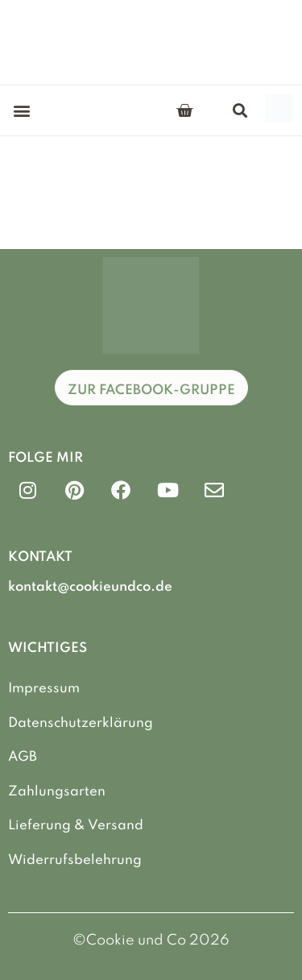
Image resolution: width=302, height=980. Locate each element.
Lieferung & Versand (76, 826)
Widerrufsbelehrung (75, 860)
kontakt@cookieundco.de (90, 587)
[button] (21, 111)
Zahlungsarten (57, 792)
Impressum (44, 689)
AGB (23, 757)
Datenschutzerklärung (81, 723)
